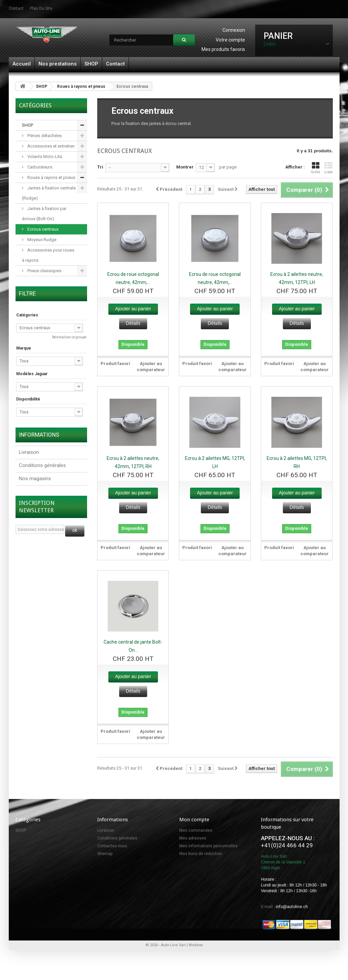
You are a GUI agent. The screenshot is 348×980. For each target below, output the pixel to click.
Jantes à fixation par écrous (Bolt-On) (44, 214)
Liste (329, 168)
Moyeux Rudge (41, 240)
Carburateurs (39, 167)
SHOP (91, 64)
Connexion (234, 30)
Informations (39, 435)
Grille (316, 168)
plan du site (41, 8)
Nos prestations (58, 64)
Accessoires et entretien (50, 146)
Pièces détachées (44, 136)
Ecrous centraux (42, 229)
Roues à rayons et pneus (81, 86)
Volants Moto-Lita (44, 157)
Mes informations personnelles (208, 846)
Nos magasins (35, 479)
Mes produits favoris (223, 49)
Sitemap (105, 854)
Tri (100, 167)
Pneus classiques (44, 271)
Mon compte (194, 820)
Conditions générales (42, 465)
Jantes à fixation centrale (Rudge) (49, 193)
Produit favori (115, 364)
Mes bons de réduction (201, 854)
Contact (115, 64)
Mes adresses (193, 838)
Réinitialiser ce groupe (69, 337)
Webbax (196, 945)
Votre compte (230, 40)
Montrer (185, 167)
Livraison (29, 452)
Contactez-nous (112, 846)
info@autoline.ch (292, 907)
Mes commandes (196, 830)
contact (16, 8)
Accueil (22, 64)
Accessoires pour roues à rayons (48, 255)
